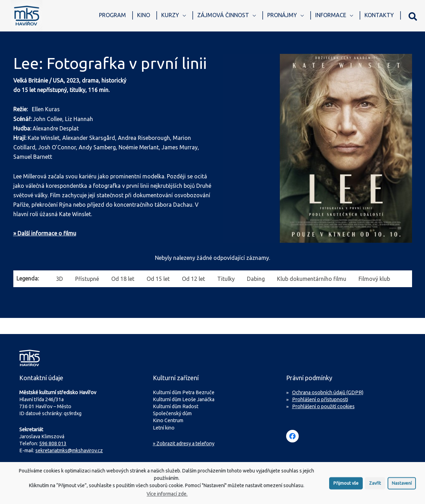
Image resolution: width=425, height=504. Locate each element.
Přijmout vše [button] (346, 486)
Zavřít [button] (375, 486)
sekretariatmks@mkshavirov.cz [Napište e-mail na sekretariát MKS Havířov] (69, 450)
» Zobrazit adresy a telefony (184, 443)
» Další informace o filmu (45, 233)
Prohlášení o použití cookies (323, 406)
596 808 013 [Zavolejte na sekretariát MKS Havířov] (53, 443)
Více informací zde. (167, 497)
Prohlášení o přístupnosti (320, 399)
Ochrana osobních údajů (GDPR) (328, 392)
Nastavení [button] (402, 486)
